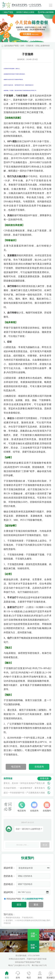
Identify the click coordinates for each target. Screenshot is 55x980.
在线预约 (47, 807)
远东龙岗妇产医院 (11, 46)
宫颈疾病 (30, 46)
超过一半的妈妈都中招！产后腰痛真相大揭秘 (24, 793)
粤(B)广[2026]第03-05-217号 (19, 965)
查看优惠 (44, 779)
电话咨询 (16, 767)
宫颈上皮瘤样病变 (43, 46)
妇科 (22, 46)
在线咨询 (39, 767)
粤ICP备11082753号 (39, 965)
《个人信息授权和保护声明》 (33, 899)
